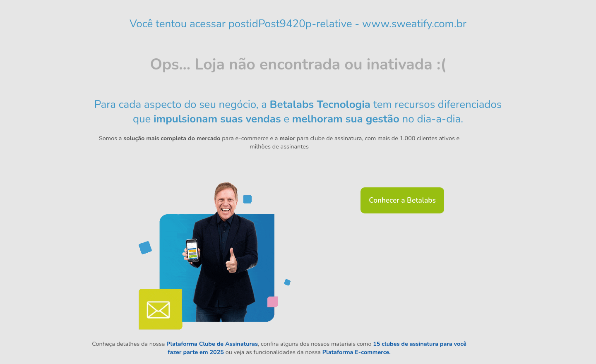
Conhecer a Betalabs (402, 200)
